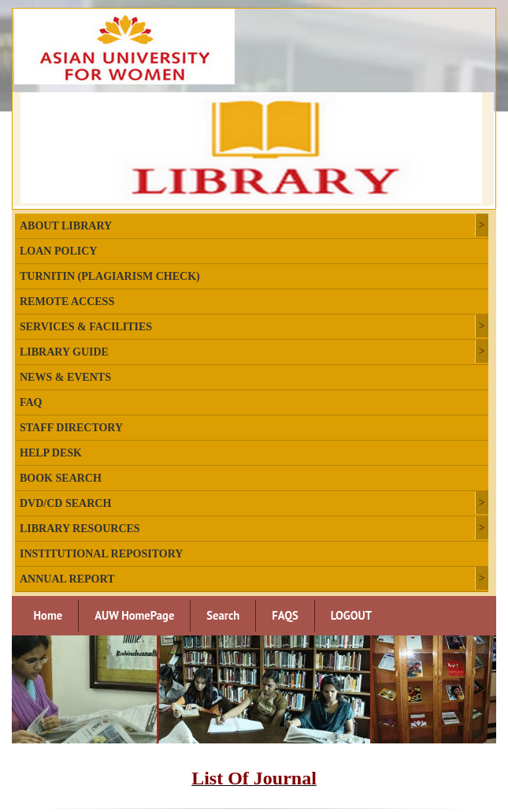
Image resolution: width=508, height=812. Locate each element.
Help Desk (51, 453)
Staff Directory (71, 428)
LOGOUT (351, 615)
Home (48, 615)
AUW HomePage (134, 615)
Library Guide (64, 352)
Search (223, 615)
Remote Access (67, 302)
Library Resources (80, 529)
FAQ (31, 402)
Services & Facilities (86, 327)
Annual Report (67, 579)
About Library (66, 226)
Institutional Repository (101, 554)
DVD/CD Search (65, 503)
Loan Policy (58, 251)
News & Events (65, 377)
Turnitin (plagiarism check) (110, 276)
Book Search (61, 478)
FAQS (285, 615)
